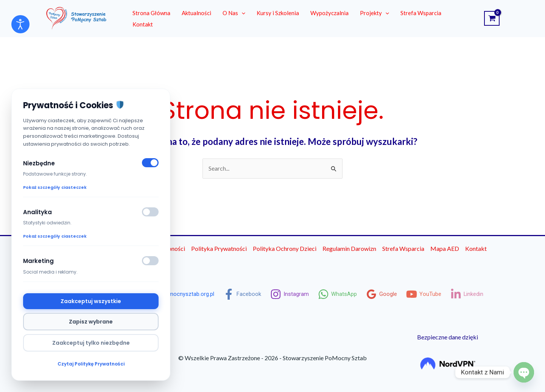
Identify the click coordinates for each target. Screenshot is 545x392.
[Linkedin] (474, 294)
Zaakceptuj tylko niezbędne (91, 343)
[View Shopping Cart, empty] (492, 19)
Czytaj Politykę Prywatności (91, 364)
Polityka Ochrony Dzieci (285, 248)
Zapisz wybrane (91, 322)
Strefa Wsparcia (403, 248)
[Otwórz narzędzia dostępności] (20, 24)
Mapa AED (445, 248)
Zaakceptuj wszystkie (91, 301)
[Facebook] (243, 294)
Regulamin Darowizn (349, 248)
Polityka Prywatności (219, 248)
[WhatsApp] (341, 294)
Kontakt (476, 248)
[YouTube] (429, 294)
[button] (242, 13)
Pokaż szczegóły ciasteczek (55, 187)
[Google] (386, 294)
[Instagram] (292, 294)
